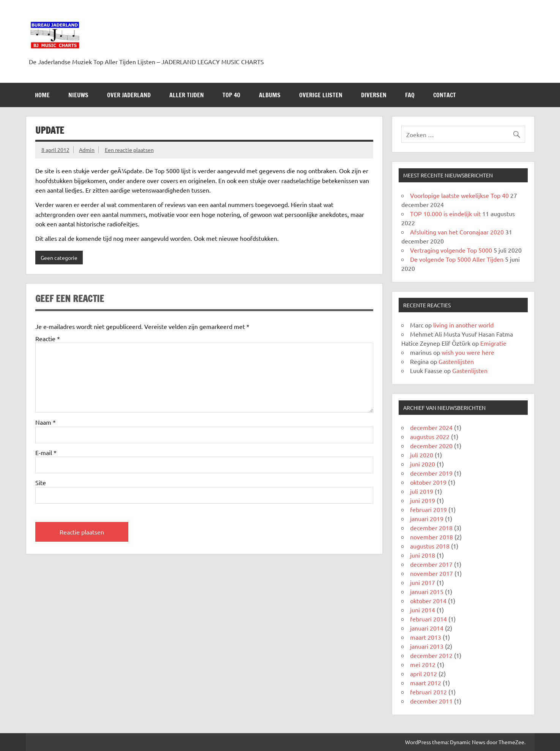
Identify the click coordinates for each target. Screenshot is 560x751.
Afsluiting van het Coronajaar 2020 (457, 232)
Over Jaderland (129, 95)
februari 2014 (428, 619)
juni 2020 (423, 464)
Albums (270, 95)
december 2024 (431, 427)
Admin (87, 150)
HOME (42, 95)
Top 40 (231, 95)
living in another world (463, 325)
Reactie (48, 338)
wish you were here (468, 352)
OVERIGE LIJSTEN (321, 95)
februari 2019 (428, 509)
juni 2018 (423, 555)
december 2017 (431, 564)
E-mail (46, 452)
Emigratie (493, 343)
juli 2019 (422, 491)
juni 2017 (423, 582)
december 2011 (431, 701)
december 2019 (431, 473)
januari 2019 (427, 519)
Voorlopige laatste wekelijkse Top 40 (459, 195)
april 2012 (424, 674)
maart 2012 (426, 683)
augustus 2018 (430, 546)
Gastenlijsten (456, 361)
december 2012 (431, 655)
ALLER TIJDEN (187, 95)
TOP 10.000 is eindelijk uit (445, 213)
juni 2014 (423, 610)
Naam (46, 422)
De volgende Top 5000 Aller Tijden (457, 259)
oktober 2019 (428, 482)
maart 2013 (426, 637)
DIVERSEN (374, 95)
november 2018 (431, 537)
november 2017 (431, 573)
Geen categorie (59, 258)
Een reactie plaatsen (129, 150)
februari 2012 (428, 692)
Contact (445, 95)
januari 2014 (427, 628)
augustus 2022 (430, 436)
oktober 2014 (428, 601)
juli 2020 (422, 455)
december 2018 (431, 528)
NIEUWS (78, 95)
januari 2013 (427, 646)
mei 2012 (423, 664)
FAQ (410, 95)
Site (41, 482)
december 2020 (431, 446)
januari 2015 (427, 591)
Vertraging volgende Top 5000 (451, 250)
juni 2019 (423, 500)
